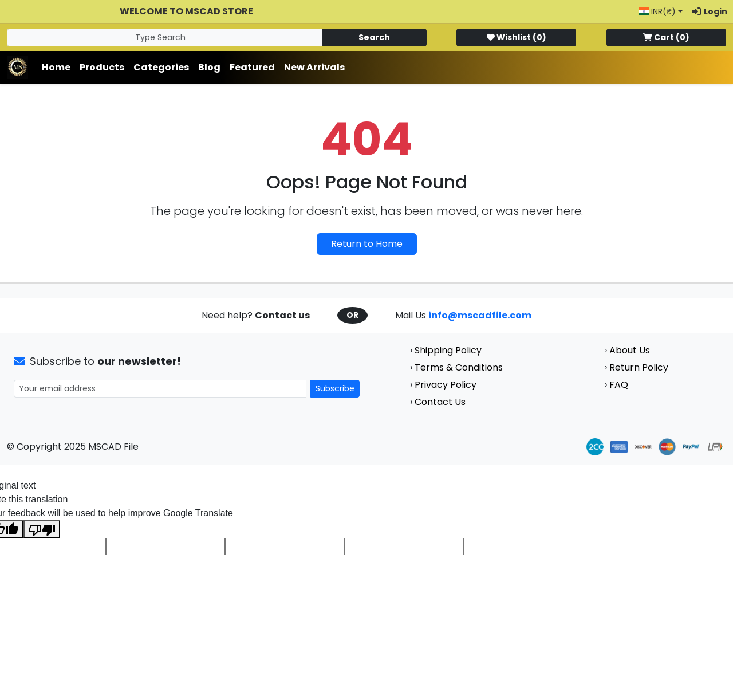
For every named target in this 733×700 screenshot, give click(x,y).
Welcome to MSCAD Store (186, 11)
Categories (161, 67)
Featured (252, 67)
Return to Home (367, 244)
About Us (630, 350)
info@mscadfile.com (480, 315)
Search (374, 37)
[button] (661, 12)
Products (102, 67)
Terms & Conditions (459, 367)
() (517, 37)
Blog (209, 67)
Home (56, 67)
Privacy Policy (446, 385)
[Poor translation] (42, 529)
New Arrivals (314, 67)
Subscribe (335, 388)
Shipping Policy (448, 350)
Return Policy (639, 367)
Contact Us (440, 402)
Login (710, 11)
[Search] (165, 38)
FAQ (619, 385)
